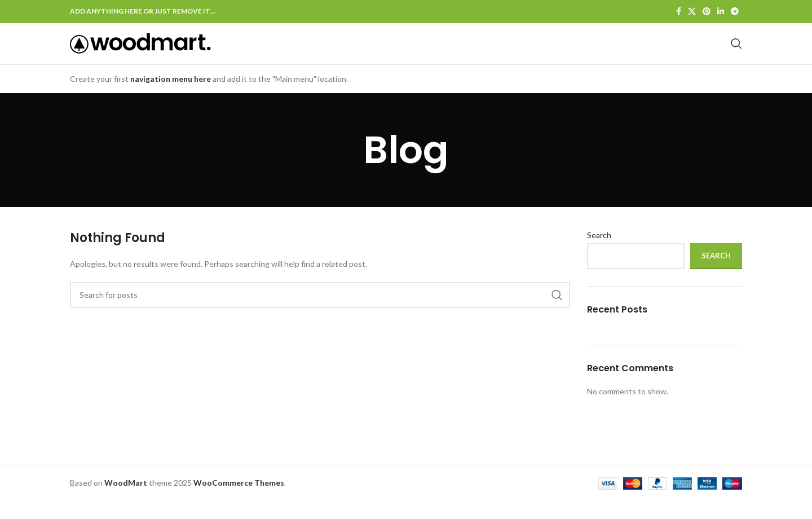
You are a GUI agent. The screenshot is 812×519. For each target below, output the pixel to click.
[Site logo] (140, 52)
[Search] (736, 53)
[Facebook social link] (679, 12)
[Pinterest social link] (707, 12)
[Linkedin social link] (721, 12)
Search (599, 253)
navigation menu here (171, 97)
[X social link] (692, 12)
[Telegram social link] (735, 12)
